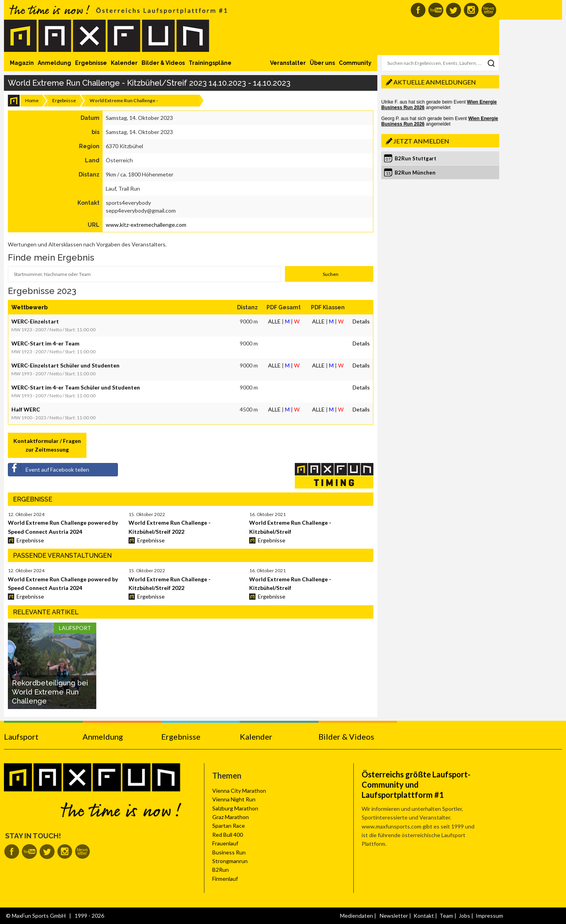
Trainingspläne (210, 63)
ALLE (274, 321)
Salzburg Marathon (235, 808)
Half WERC (26, 409)
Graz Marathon (231, 817)
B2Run (221, 870)
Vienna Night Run (234, 799)
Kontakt (424, 916)
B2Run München (415, 173)
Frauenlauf (225, 843)
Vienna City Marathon (239, 791)
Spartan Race (229, 826)
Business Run (229, 852)
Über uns (322, 63)
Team (446, 916)
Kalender (124, 63)
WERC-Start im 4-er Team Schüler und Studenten (76, 387)
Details (361, 321)
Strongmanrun (230, 861)
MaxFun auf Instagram (471, 10)
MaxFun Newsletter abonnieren (489, 10)
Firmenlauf (225, 879)
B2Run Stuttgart (415, 158)
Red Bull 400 (228, 835)
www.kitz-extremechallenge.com (146, 225)
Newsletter (394, 916)
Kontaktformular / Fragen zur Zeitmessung (47, 445)
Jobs (464, 916)
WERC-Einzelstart (35, 321)
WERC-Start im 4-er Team (45, 343)
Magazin (22, 63)
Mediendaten (357, 916)
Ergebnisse (91, 63)
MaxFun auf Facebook (418, 10)
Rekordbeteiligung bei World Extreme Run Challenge (50, 692)
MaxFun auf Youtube (436, 10)
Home (32, 100)
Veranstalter (288, 63)
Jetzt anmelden (421, 141)
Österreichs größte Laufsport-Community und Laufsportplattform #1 (416, 784)
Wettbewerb (29, 307)
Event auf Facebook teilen (49, 468)
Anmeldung (54, 63)
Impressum (489, 916)
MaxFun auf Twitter (453, 10)
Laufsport (21, 737)
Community (355, 63)
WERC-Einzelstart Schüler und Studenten (65, 365)
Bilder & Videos (163, 63)
